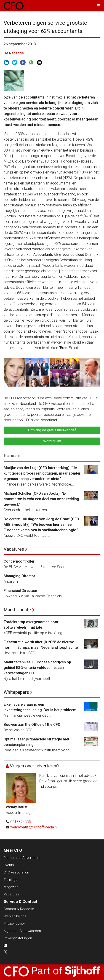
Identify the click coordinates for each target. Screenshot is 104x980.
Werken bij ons (15, 916)
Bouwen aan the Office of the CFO (32, 725)
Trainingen (12, 880)
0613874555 (21, 822)
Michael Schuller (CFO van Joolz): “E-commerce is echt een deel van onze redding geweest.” (41, 499)
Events (9, 865)
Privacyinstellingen (18, 938)
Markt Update (17, 610)
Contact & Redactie (19, 909)
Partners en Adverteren (22, 858)
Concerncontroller (19, 561)
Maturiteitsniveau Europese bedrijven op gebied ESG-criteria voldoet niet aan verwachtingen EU (37, 668)
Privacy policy (14, 924)
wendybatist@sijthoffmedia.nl (34, 827)
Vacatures (14, 549)
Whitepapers (16, 692)
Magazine (11, 887)
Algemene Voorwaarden (22, 931)
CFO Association (16, 872)
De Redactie (14, 53)
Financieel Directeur (20, 591)
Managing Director (19, 576)
